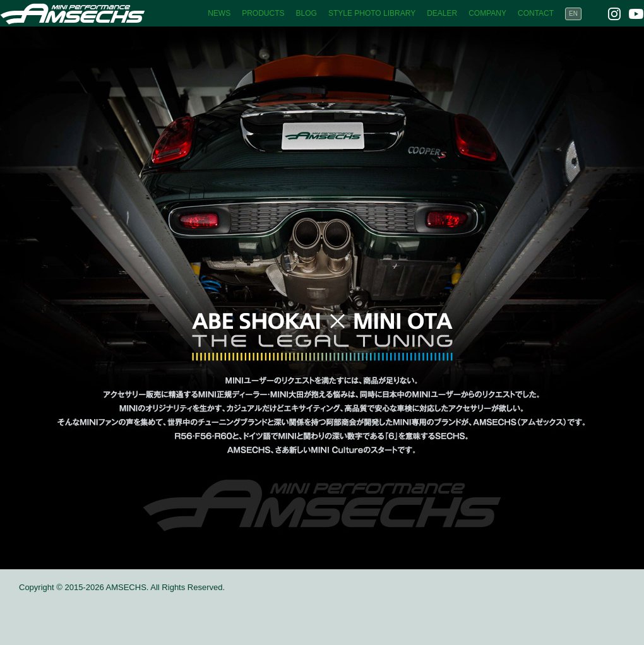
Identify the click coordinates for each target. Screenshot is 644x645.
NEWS (219, 13)
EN (573, 14)
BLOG (307, 13)
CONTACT (536, 13)
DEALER (442, 13)
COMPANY (487, 13)
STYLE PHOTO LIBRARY (372, 13)
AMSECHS (73, 13)
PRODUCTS (263, 13)
